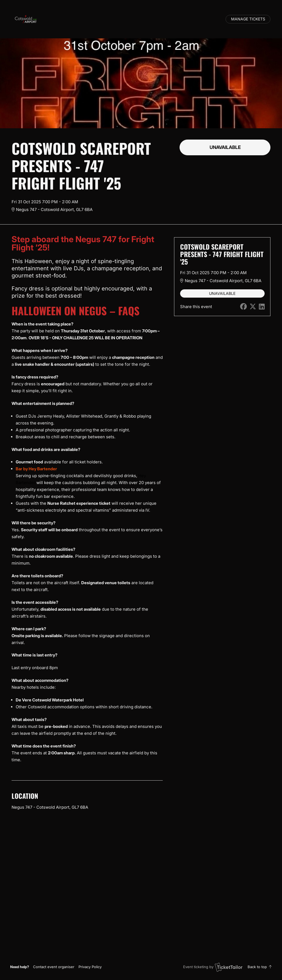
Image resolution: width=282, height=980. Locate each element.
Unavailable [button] (225, 147)
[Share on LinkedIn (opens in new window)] (262, 307)
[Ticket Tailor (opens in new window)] (229, 967)
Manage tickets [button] (248, 19)
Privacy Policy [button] (90, 967)
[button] (54, 967)
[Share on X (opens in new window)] (253, 307)
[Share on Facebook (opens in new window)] (243, 307)
